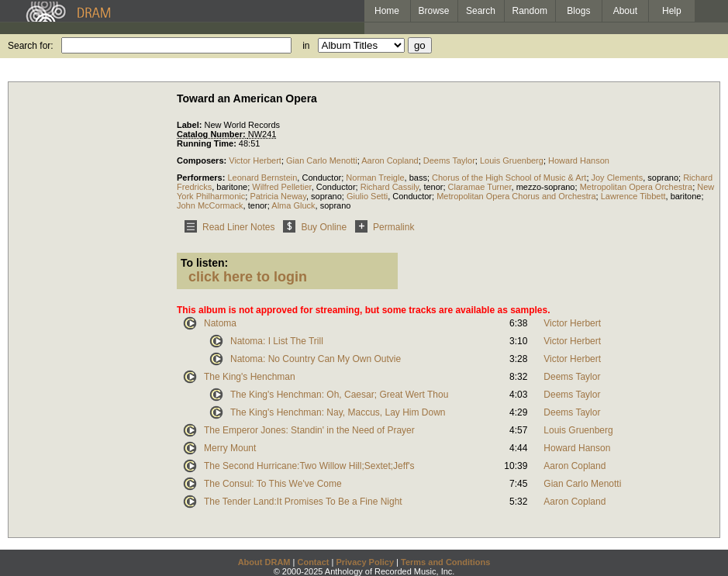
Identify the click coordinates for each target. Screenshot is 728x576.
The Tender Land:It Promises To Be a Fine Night (303, 502)
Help (672, 11)
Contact (313, 562)
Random (530, 11)
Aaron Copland (390, 160)
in (306, 46)
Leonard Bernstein (262, 178)
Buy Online (312, 227)
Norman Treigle (375, 178)
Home (387, 11)
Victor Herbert (255, 160)
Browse (434, 11)
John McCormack (210, 205)
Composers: (203, 160)
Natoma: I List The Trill (277, 341)
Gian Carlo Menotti (322, 160)
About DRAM (264, 562)
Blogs (578, 11)
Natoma (220, 323)
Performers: (202, 178)
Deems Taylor (449, 160)
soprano (663, 178)
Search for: (31, 46)
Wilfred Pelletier (281, 187)
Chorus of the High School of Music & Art (509, 178)
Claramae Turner (480, 187)
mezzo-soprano (546, 187)
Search (481, 11)
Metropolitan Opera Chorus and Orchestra (516, 196)
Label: (190, 125)
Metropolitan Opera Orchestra (637, 187)
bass (418, 178)
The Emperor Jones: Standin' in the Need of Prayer (309, 430)
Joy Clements (618, 178)
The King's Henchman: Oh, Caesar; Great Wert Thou (339, 395)
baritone (232, 187)
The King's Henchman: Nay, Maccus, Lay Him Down (338, 412)
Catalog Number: (212, 134)
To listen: (204, 263)
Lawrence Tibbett (633, 196)
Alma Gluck (293, 205)
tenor (433, 187)
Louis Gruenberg (512, 160)
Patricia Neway (278, 196)
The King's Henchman (250, 377)
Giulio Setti (367, 196)
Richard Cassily (390, 187)
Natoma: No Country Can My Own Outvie (316, 359)
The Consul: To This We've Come (273, 484)
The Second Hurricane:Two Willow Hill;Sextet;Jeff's (309, 466)
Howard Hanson (579, 160)
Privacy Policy (365, 562)
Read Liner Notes (227, 227)
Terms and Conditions (445, 562)
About (625, 11)
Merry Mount (230, 448)
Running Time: (208, 143)
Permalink (382, 227)
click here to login (248, 277)
